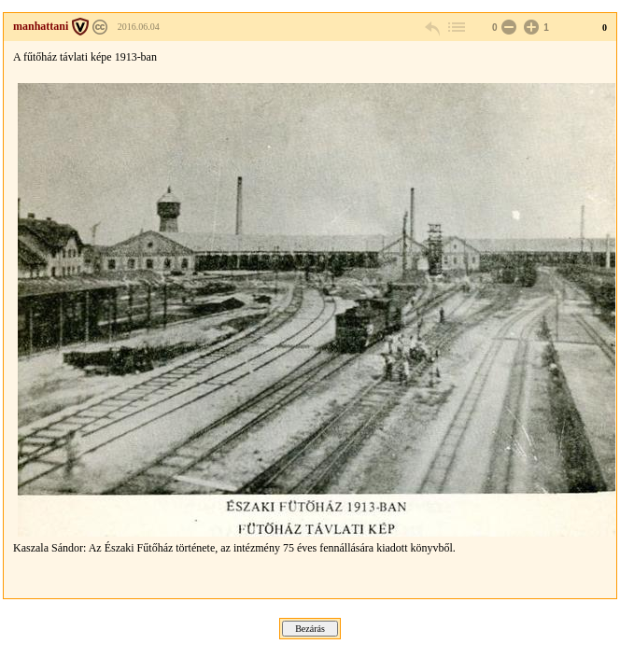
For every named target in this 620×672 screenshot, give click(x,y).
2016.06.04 (139, 27)
